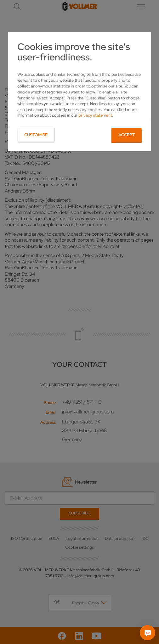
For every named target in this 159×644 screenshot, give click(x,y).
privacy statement (95, 115)
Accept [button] (127, 135)
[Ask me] (148, 633)
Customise (36, 135)
